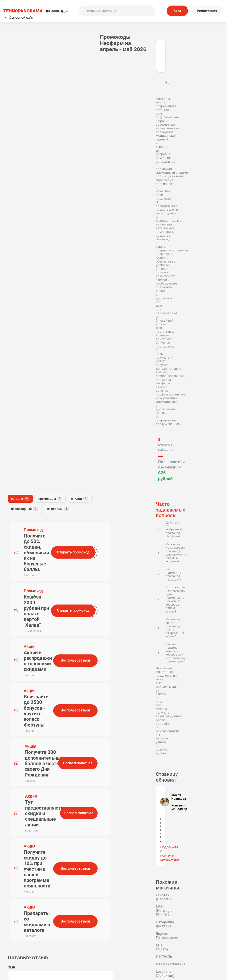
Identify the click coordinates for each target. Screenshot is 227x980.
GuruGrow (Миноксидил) (28, 670)
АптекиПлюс (18, 632)
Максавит (40, 647)
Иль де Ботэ (18, 610)
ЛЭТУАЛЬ (45, 588)
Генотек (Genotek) (23, 558)
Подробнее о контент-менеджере (30, 526)
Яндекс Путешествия (25, 581)
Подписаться (152, 902)
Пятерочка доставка (25, 573)
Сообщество (196, 943)
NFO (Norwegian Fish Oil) (28, 566)
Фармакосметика (23, 595)
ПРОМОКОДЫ (35, 11)
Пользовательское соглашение (136, 931)
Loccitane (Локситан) (25, 603)
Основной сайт (19, 18)
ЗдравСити (17, 618)
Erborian (41, 618)
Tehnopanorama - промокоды (28, 842)
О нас (80, 937)
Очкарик (15, 625)
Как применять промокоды (80, 931)
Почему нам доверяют (136, 949)
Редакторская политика (196, 931)
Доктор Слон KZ (21, 640)
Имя (66, 370)
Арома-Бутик (42, 625)
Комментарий (74, 390)
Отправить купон (136, 943)
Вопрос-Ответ (80, 949)
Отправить (80, 435)
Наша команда (80, 943)
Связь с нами (136, 937)
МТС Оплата (18, 588)
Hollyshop (16, 647)
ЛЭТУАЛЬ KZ (19, 655)
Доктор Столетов (22, 662)
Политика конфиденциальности (196, 937)
